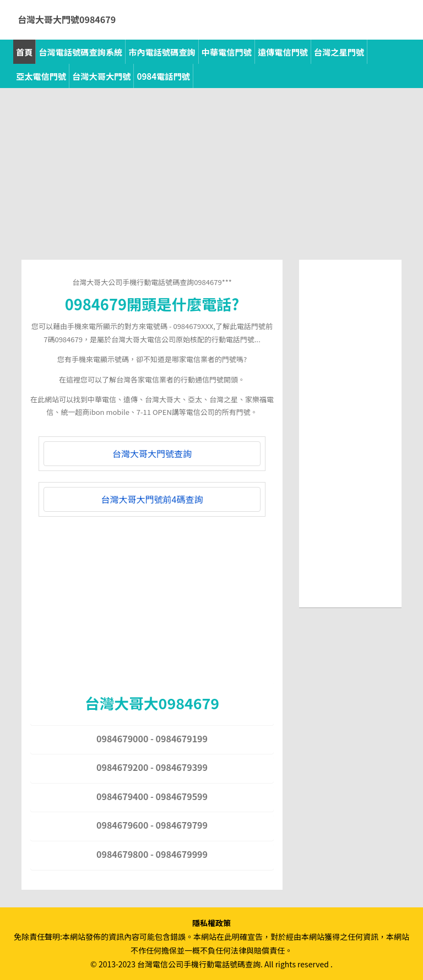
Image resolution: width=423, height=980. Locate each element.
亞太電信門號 (41, 76)
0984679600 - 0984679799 (152, 825)
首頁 (24, 52)
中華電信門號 (227, 52)
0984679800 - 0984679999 (152, 854)
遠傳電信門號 (283, 52)
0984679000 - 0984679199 (152, 738)
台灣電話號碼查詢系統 (80, 52)
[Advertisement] (211, 183)
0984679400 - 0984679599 (152, 796)
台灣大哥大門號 (101, 76)
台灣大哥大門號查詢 (152, 453)
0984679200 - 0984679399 (152, 767)
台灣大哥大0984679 (152, 703)
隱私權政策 (211, 923)
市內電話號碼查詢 (162, 52)
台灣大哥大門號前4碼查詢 (152, 499)
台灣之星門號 (339, 52)
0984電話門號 (163, 76)
